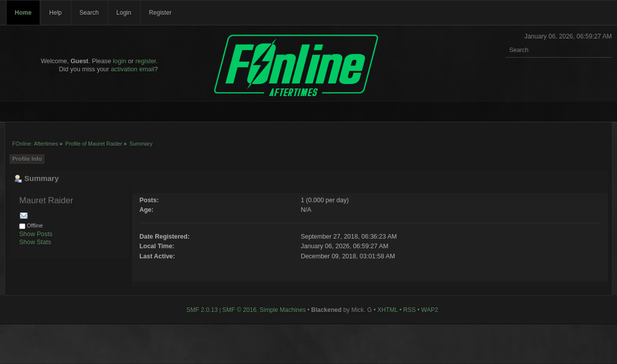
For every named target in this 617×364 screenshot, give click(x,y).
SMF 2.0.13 (202, 310)
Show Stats (35, 242)
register (146, 61)
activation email (133, 69)
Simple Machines (282, 310)
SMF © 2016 (240, 310)
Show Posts (36, 234)
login (119, 61)
